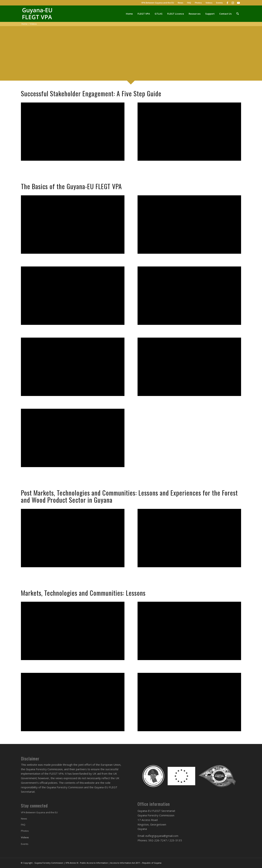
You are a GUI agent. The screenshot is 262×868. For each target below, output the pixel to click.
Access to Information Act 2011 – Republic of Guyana (136, 863)
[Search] (238, 14)
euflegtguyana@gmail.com (162, 836)
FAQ (189, 3)
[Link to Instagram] (233, 3)
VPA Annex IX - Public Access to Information (87, 863)
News (180, 3)
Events (219, 3)
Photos (198, 3)
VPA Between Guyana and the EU (158, 3)
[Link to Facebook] (227, 3)
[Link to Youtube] (238, 3)
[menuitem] (158, 3)
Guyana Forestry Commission (49, 863)
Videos (209, 3)
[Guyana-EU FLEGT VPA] (38, 14)
